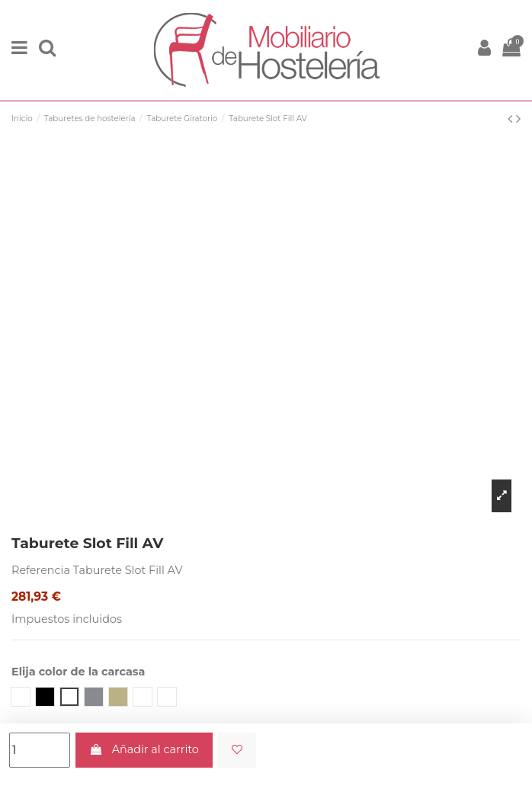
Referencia (41, 570)
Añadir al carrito (144, 749)
